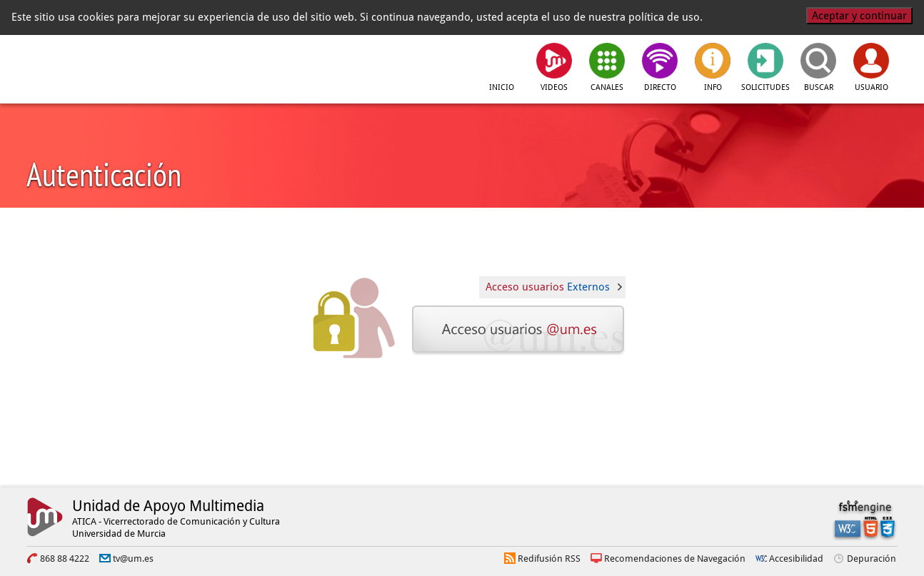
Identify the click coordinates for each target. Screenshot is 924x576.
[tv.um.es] (243, 65)
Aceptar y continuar (859, 16)
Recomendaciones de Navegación (675, 559)
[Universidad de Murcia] (91, 65)
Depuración (872, 559)
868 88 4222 (65, 559)
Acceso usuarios (548, 287)
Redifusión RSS (549, 559)
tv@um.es (133, 559)
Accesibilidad (796, 559)
